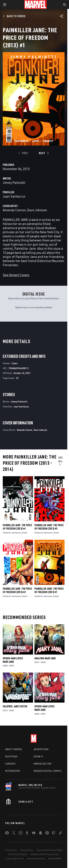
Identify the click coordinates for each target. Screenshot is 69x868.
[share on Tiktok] (60, 834)
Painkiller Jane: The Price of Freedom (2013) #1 (49, 590)
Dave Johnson (37, 210)
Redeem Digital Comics (48, 771)
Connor (24, 533)
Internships (13, 771)
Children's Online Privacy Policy (45, 854)
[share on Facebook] (7, 834)
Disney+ (39, 756)
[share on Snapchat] (40, 834)
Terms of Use (11, 850)
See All (61, 461)
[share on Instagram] (20, 834)
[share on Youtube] (34, 834)
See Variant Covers (16, 275)
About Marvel (14, 749)
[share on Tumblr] (27, 834)
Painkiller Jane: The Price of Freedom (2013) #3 (49, 527)
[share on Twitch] (54, 834)
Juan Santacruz (14, 196)
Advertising (41, 749)
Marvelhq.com (43, 764)
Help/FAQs (11, 756)
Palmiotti (7, 533)
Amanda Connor (14, 210)
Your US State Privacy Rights (49, 850)
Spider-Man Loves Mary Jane (13, 660)
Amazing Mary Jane (45, 658)
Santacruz (16, 533)
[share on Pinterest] (47, 834)
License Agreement (14, 858)
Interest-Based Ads (36, 858)
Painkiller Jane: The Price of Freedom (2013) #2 (17, 590)
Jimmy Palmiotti (14, 183)
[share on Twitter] (14, 834)
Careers (10, 764)
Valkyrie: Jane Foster (15, 706)
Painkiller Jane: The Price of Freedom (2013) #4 (17, 527)
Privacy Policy (27, 850)
